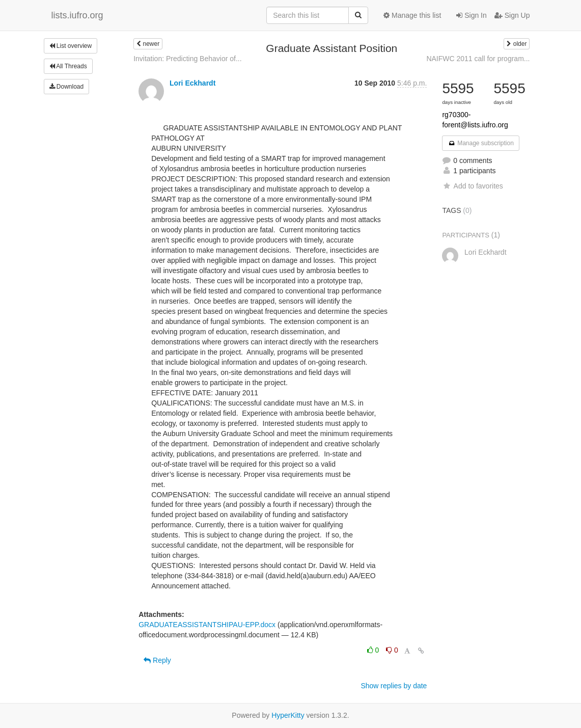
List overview (71, 46)
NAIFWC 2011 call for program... (478, 59)
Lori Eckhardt (192, 83)
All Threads (68, 66)
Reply (157, 660)
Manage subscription (481, 143)
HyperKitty (288, 715)
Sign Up (512, 15)
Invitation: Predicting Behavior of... (187, 59)
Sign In (471, 15)
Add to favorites (472, 186)
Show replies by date (394, 686)
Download (67, 87)
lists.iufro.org (77, 15)
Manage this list (412, 15)
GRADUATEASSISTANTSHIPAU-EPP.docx (207, 625)
